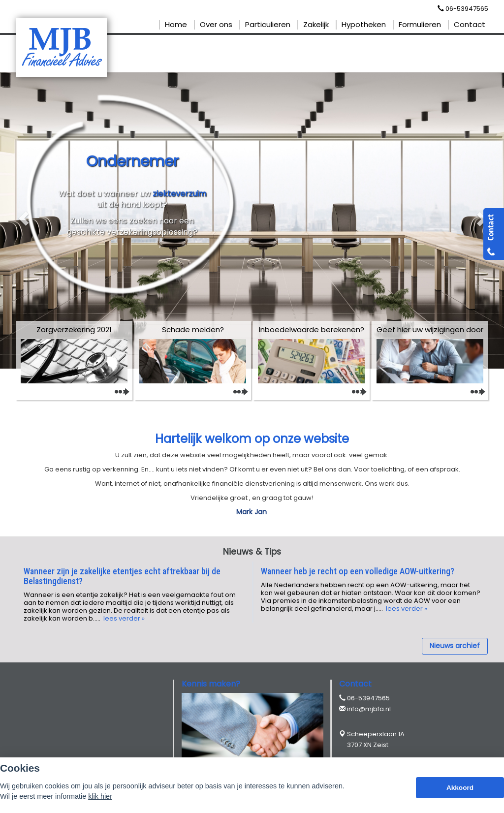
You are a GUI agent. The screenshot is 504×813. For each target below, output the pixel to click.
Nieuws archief (455, 646)
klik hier (100, 796)
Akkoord (460, 788)
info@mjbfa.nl (369, 709)
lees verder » (123, 618)
